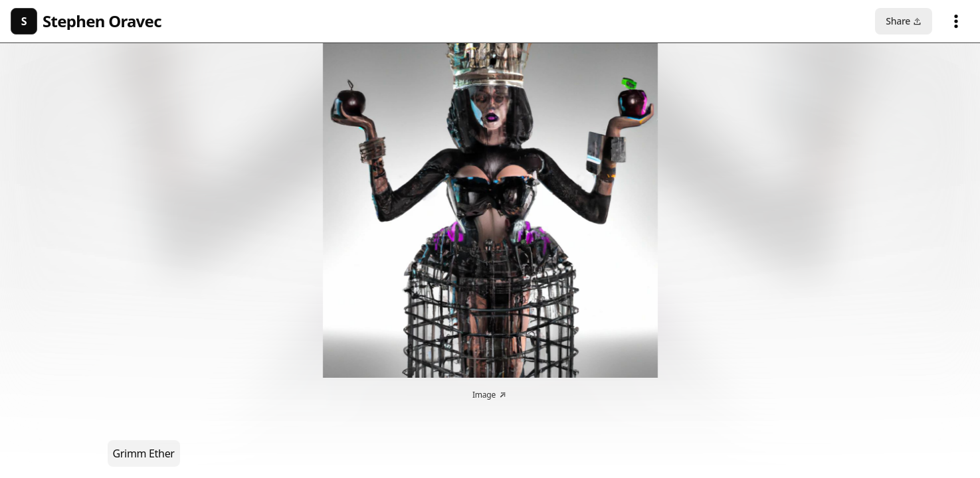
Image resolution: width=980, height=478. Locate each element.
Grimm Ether (144, 88)
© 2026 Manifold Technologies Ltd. (490, 465)
